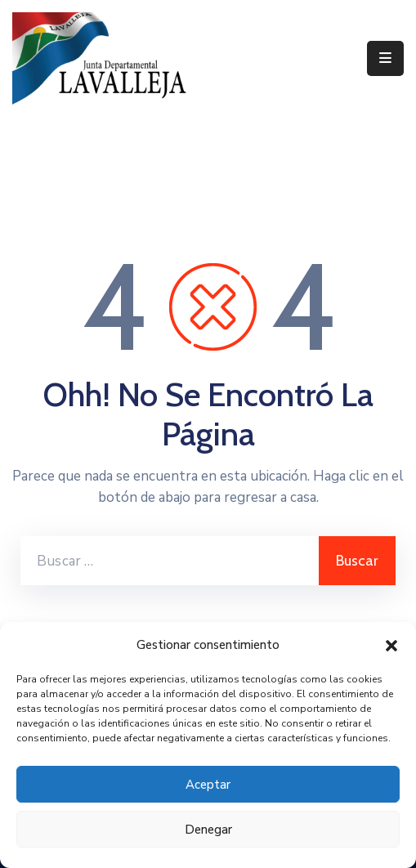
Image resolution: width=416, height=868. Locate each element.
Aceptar (208, 785)
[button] (391, 645)
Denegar (208, 830)
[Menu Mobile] (385, 58)
